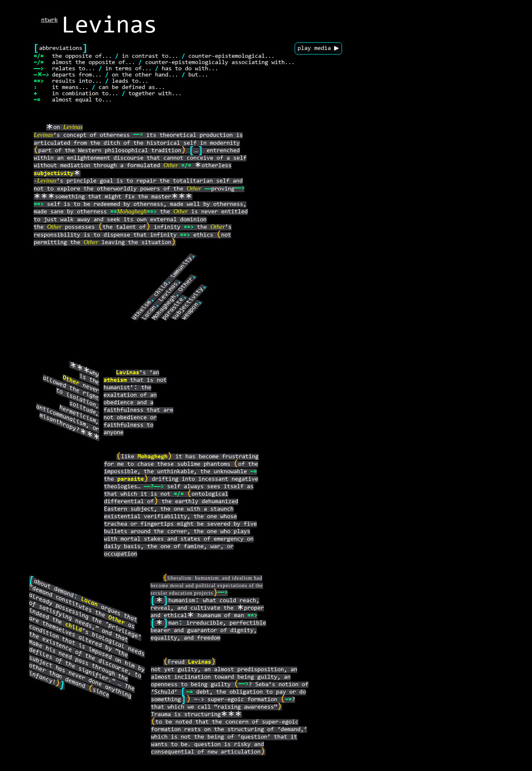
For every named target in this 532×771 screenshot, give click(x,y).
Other (171, 166)
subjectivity (54, 174)
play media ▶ (318, 48)
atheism (142, 310)
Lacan (149, 313)
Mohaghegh (132, 212)
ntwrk (49, 20)
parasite (173, 309)
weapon (190, 311)
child (161, 290)
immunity (182, 267)
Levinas (73, 128)
